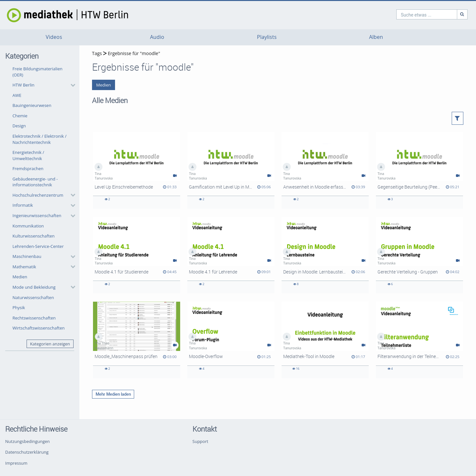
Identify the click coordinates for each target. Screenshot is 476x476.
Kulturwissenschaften (34, 236)
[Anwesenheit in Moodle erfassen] (325, 170)
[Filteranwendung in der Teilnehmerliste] (419, 340)
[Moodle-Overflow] (231, 340)
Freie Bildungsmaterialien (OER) (38, 72)
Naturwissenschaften (33, 297)
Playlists (267, 37)
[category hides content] (71, 85)
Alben (376, 37)
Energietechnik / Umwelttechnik (29, 155)
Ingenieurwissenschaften (37, 215)
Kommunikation (28, 226)
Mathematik (24, 267)
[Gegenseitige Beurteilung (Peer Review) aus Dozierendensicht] (419, 170)
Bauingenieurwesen (32, 105)
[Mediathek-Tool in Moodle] (325, 340)
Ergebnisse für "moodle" (134, 53)
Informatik (23, 205)
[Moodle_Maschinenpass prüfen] (137, 340)
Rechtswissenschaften (34, 318)
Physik (19, 308)
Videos (54, 37)
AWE (17, 95)
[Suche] (435, 14)
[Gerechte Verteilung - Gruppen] (419, 255)
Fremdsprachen (28, 168)
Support (200, 441)
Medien (20, 277)
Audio (157, 37)
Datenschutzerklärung (27, 452)
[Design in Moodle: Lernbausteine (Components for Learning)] (325, 255)
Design (19, 126)
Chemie (20, 116)
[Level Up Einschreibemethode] (137, 170)
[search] (399, 14)
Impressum (16, 463)
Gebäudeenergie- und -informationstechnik (35, 182)
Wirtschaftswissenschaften (39, 328)
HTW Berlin (24, 85)
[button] (42, 85)
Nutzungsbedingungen (27, 441)
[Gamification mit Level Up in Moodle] (231, 170)
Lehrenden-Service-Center (38, 246)
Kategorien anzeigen (50, 344)
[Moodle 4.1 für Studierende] (137, 255)
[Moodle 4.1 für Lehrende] (231, 255)
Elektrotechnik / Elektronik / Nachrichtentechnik (40, 139)
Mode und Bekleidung (34, 287)
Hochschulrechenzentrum (38, 195)
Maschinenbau (27, 256)
